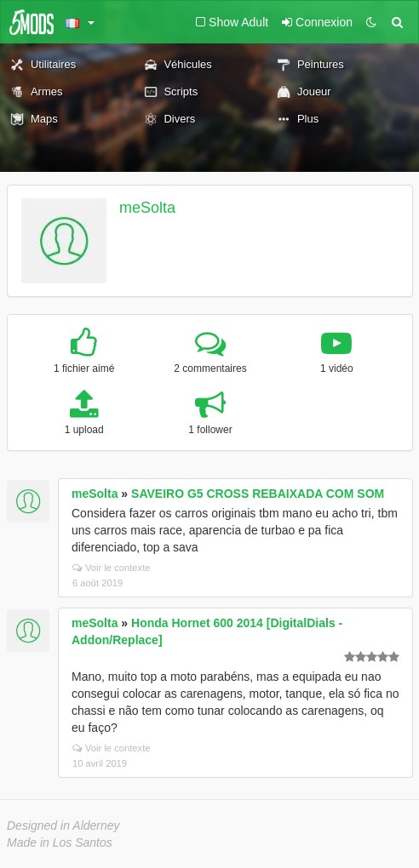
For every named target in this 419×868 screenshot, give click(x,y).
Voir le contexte (112, 568)
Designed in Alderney (63, 825)
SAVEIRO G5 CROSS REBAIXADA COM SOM (258, 494)
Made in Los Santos (60, 842)
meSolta (147, 208)
